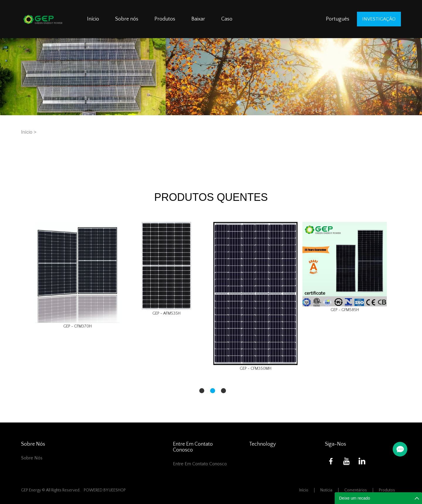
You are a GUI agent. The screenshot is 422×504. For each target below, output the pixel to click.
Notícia (326, 490)
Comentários (356, 490)
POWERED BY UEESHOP (105, 490)
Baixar (198, 19)
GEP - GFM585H (345, 310)
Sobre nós (127, 19)
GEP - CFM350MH (256, 369)
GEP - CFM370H (78, 326)
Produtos (165, 19)
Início (93, 19)
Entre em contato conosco (200, 464)
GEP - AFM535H (166, 313)
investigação (379, 19)
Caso (227, 19)
